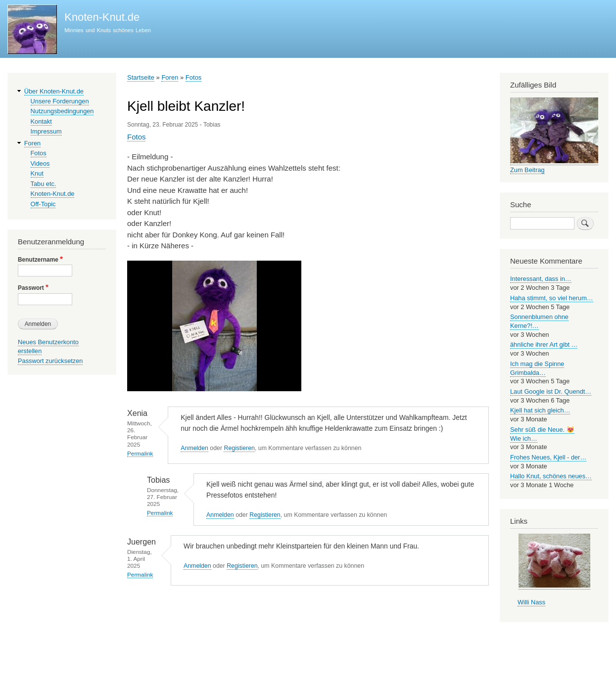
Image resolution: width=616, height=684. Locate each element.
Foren (170, 77)
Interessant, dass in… (541, 279)
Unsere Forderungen (60, 101)
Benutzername (38, 260)
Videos (40, 163)
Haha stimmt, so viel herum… (552, 298)
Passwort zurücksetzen (50, 361)
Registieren (239, 448)
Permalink (140, 453)
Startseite (141, 77)
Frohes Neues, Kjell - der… (548, 457)
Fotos (194, 77)
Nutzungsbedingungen (62, 111)
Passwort (31, 288)
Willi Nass (531, 602)
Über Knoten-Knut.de (54, 91)
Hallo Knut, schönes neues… (551, 476)
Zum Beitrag (527, 170)
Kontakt (41, 121)
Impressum (46, 131)
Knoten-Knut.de (102, 17)
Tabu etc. (44, 184)
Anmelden (194, 448)
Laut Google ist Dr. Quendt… (551, 391)
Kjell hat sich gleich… (540, 410)
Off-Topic (43, 204)
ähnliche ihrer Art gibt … (544, 344)
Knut (37, 173)
